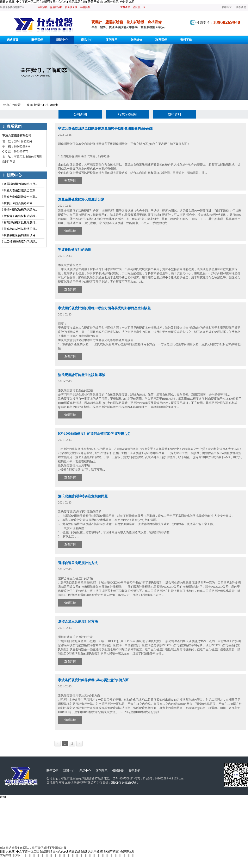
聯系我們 (241, 7)
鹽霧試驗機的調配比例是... (21, 184)
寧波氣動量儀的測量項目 (19, 235)
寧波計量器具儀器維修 (18, 203)
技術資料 (53, 105)
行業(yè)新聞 (128, 114)
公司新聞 (80, 114)
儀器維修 (118, 771)
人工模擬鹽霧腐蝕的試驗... (21, 242)
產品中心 (85, 771)
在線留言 (227, 7)
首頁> (30, 105)
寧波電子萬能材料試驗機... (21, 216)
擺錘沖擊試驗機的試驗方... (21, 210)
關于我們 (52, 771)
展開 (3, 797)
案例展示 (102, 771)
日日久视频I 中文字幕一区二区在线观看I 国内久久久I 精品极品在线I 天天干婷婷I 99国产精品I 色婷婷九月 (67, 2)
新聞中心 (40, 105)
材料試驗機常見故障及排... (21, 222)
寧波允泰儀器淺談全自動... (21, 190)
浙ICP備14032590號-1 (125, 783)
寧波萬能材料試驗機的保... (21, 229)
